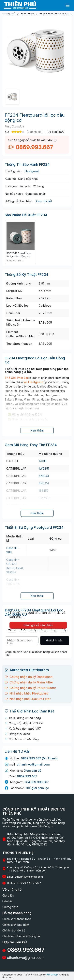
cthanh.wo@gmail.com (33, 764)
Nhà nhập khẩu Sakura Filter (28, 699)
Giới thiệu (8, 895)
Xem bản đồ (33, 771)
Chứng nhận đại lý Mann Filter (29, 682)
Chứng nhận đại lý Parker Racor (30, 688)
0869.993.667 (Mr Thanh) (39, 758)
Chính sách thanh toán (17, 919)
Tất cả (12, 630)
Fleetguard (27, 14)
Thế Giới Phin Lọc (17, 378)
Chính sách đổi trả (14, 930)
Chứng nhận (10, 907)
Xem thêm (37, 430)
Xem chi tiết (44, 201)
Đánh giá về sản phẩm (38, 625)
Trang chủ (9, 14)
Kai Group (52, 975)
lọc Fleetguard (33, 382)
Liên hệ (7, 901)
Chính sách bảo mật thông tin (21, 936)
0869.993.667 (30, 147)
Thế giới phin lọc (37, 788)
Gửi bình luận (55, 640)
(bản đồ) (40, 870)
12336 (43, 461)
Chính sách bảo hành (16, 925)
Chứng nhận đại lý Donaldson (29, 677)
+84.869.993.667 (37, 782)
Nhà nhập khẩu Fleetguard (27, 693)
